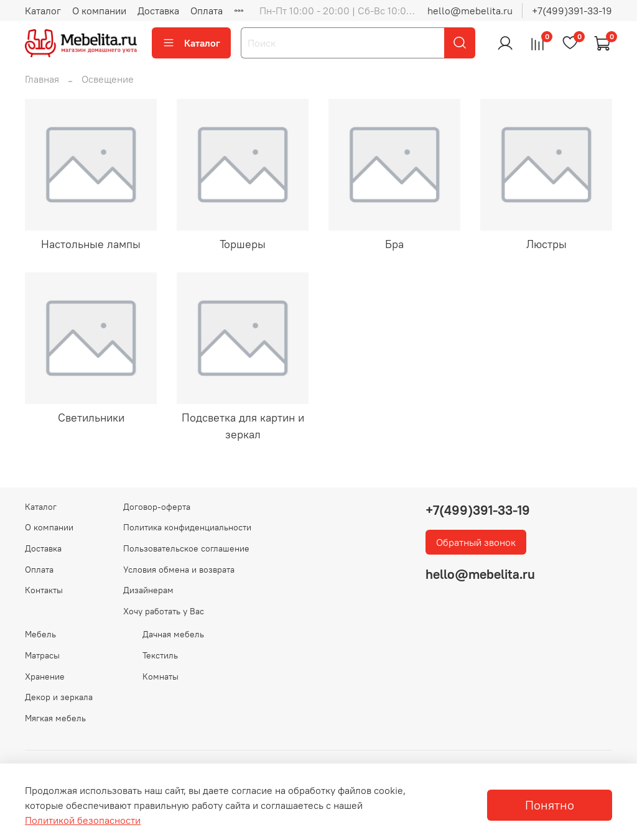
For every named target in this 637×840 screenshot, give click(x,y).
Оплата (207, 11)
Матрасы (42, 655)
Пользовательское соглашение (186, 548)
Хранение (45, 676)
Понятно (550, 805)
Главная (42, 79)
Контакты (44, 590)
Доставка (158, 11)
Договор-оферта (157, 507)
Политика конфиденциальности (187, 527)
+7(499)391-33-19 (572, 11)
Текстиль (160, 655)
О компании (99, 11)
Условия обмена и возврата (179, 570)
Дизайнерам (148, 590)
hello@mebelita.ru (470, 11)
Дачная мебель (173, 634)
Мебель (40, 634)
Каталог (43, 11)
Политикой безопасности (83, 820)
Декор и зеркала (59, 697)
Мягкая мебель (55, 718)
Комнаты (160, 676)
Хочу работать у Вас (164, 611)
